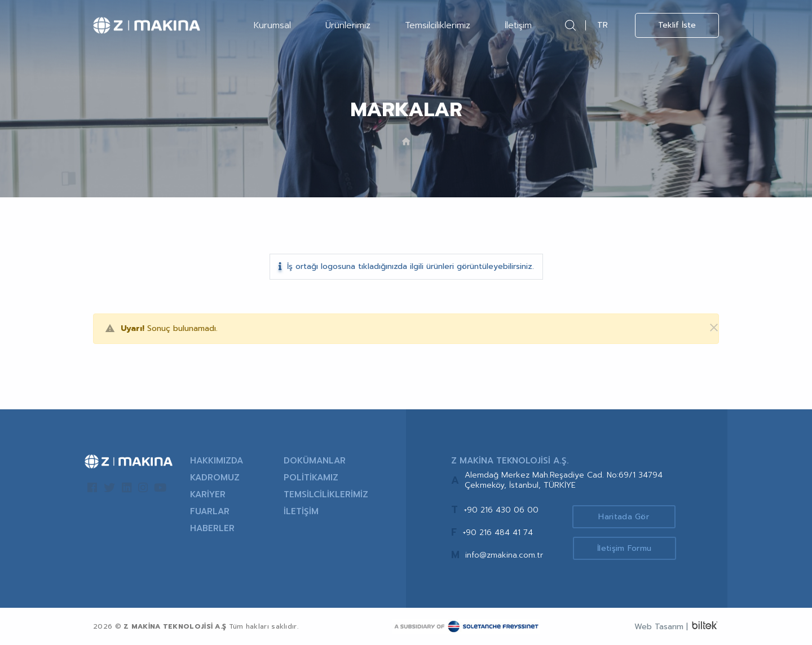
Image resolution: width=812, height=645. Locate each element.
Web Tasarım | (661, 627)
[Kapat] (707, 328)
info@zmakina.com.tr (504, 555)
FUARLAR (210, 511)
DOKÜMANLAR (315, 461)
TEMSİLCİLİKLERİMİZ (326, 494)
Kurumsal (272, 25)
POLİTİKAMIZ (311, 478)
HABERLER (212, 528)
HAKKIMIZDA (217, 461)
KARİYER (208, 494)
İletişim (518, 25)
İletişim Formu (627, 549)
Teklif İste (677, 25)
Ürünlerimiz (348, 25)
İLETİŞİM (301, 511)
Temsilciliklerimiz (438, 25)
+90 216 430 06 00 (501, 510)
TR (603, 25)
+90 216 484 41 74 (498, 533)
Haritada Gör (628, 516)
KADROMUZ (215, 478)
